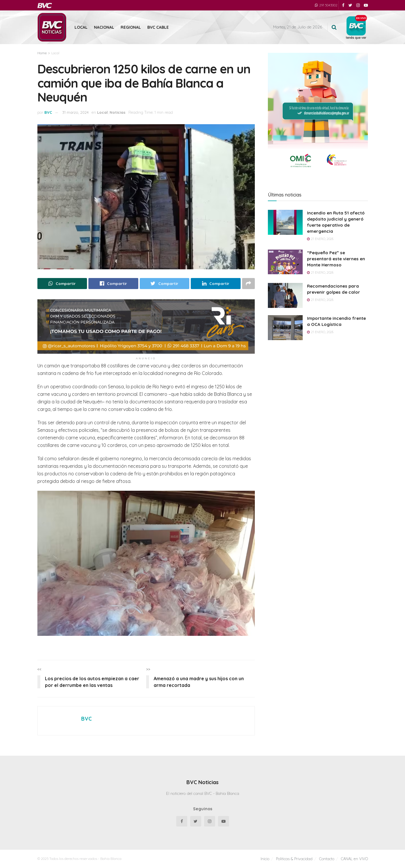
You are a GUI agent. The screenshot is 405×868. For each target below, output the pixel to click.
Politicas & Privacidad (294, 859)
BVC (48, 112)
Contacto (327, 859)
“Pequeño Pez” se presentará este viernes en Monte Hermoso (336, 259)
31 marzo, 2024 (76, 112)
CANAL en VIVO (354, 859)
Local (81, 27)
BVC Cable (158, 27)
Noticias (118, 112)
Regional (131, 27)
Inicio (265, 859)
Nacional (104, 27)
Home (42, 53)
